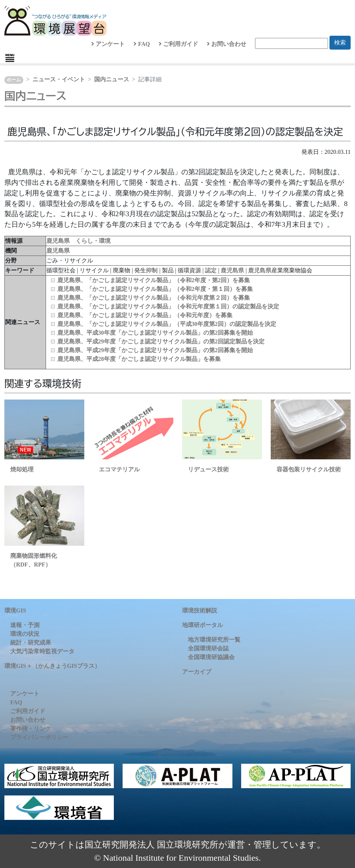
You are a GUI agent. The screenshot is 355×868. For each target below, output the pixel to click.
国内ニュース (112, 79)
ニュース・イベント (59, 79)
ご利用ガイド (178, 44)
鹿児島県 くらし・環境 (78, 241)
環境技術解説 (200, 610)
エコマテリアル (119, 469)
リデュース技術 (208, 469)
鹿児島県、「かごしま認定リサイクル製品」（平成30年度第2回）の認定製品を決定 (167, 324)
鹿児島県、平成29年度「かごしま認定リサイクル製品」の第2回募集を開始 (155, 350)
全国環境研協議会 (211, 657)
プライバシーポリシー (39, 737)
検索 (340, 42)
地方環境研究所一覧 (214, 640)
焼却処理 (22, 469)
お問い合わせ (227, 44)
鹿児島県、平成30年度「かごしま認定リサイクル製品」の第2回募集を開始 (155, 333)
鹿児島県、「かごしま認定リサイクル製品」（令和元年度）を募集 (145, 315)
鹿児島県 (58, 251)
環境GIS (15, 610)
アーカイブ (197, 672)
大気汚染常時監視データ (42, 651)
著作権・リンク (31, 729)
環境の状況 (25, 634)
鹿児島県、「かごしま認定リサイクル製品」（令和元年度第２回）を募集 (154, 298)
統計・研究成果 (31, 643)
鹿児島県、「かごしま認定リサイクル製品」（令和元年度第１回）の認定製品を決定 (168, 306)
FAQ (142, 44)
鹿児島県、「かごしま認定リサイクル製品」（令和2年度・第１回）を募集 (155, 289)
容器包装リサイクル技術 (309, 469)
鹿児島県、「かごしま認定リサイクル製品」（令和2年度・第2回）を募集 (154, 280)
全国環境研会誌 (208, 648)
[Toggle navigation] (10, 58)
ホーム (14, 80)
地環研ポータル (202, 625)
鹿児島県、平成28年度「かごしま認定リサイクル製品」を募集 (139, 359)
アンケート (108, 44)
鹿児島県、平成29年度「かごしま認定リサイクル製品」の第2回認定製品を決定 (161, 341)
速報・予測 (25, 625)
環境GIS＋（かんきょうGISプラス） (52, 666)
